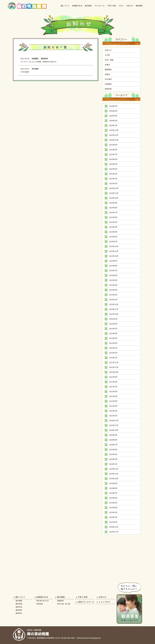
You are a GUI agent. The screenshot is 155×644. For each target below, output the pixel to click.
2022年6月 (113, 333)
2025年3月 (113, 174)
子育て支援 (112, 6)
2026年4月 (113, 111)
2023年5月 (113, 280)
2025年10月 (114, 140)
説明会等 (108, 89)
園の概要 (19, 601)
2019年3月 (113, 512)
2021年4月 (113, 401)
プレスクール (99, 6)
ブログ (121, 6)
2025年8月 (113, 150)
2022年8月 (113, 324)
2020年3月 (113, 454)
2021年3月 (113, 406)
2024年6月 (113, 217)
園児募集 (88, 6)
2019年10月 (114, 479)
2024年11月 (114, 193)
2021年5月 (113, 396)
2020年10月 (114, 430)
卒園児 (107, 65)
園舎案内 (19, 613)
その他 (107, 55)
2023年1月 (113, 300)
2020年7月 (113, 445)
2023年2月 (113, 295)
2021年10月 (114, 372)
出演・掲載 (109, 60)
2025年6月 (113, 159)
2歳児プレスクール (86, 602)
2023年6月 (113, 275)
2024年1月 (113, 242)
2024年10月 (114, 198)
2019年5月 (113, 503)
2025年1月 (113, 183)
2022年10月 (114, 314)
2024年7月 (113, 213)
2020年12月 (114, 421)
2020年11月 (114, 425)
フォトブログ (104, 602)
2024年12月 (114, 188)
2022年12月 (114, 304)
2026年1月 (113, 125)
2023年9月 (113, 261)
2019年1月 (113, 522)
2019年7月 (113, 493)
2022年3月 (113, 348)
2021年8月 (113, 382)
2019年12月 (114, 469)
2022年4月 (113, 343)
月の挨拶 (108, 79)
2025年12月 (114, 130)
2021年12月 (114, 362)
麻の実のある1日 (43, 601)
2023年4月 (113, 285)
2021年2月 (113, 411)
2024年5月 (113, 222)
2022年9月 (113, 319)
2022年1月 (113, 358)
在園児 (107, 74)
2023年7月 (113, 271)
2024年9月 (113, 203)
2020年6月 (113, 450)
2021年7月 (113, 387)
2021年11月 (114, 367)
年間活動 (40, 604)
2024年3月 (113, 232)
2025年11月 (114, 135)
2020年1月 (113, 464)
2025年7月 (113, 154)
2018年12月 (114, 527)
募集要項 (60, 601)
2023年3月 (113, 290)
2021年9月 (113, 377)
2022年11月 (114, 309)
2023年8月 (113, 266)
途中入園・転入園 (64, 604)
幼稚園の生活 (77, 6)
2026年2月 (113, 121)
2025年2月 (113, 179)
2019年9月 (113, 483)
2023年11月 (114, 251)
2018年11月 (114, 532)
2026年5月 (113, 106)
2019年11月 (114, 474)
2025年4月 (113, 169)
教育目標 (19, 604)
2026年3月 (113, 116)
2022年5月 (113, 338)
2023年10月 (114, 256)
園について (65, 6)
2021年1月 (113, 416)
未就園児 (108, 84)
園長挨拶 (19, 610)
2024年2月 (113, 237)
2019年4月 (113, 508)
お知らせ (130, 6)
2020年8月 (113, 440)
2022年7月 (113, 329)
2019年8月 (113, 488)
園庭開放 (108, 70)
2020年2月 (113, 459)
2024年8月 (113, 208)
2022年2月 (113, 353)
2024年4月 (113, 227)
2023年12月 (114, 246)
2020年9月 (113, 435)
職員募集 (139, 6)
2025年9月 (113, 145)
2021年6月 (113, 391)
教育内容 (19, 607)
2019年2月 (113, 517)
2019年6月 (113, 498)
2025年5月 (113, 164)
